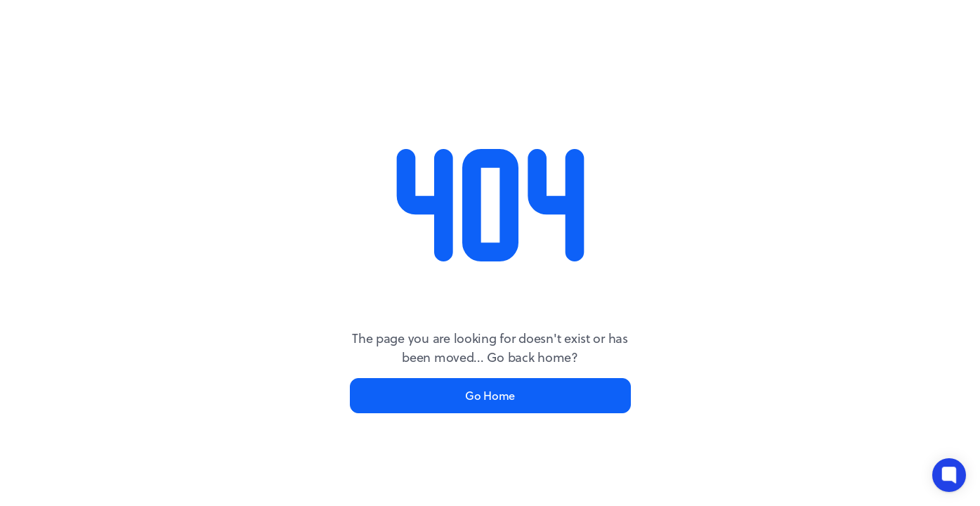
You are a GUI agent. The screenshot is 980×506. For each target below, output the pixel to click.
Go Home (490, 395)
